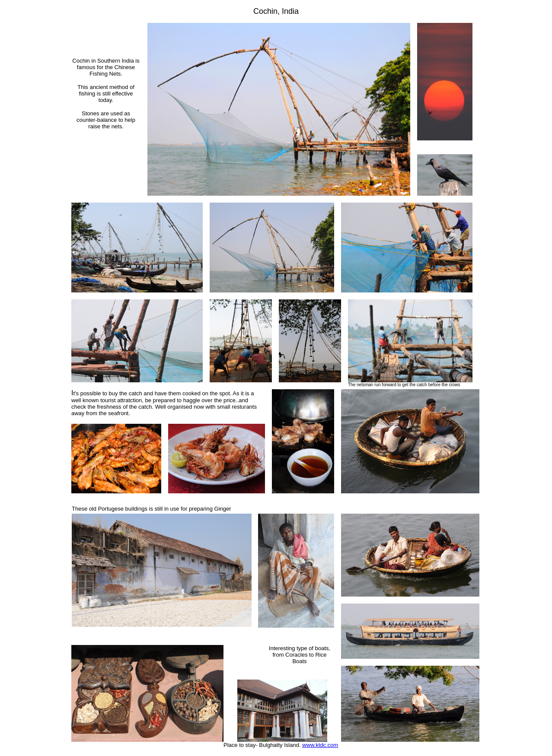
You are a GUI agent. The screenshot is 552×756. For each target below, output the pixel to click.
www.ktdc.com (320, 745)
